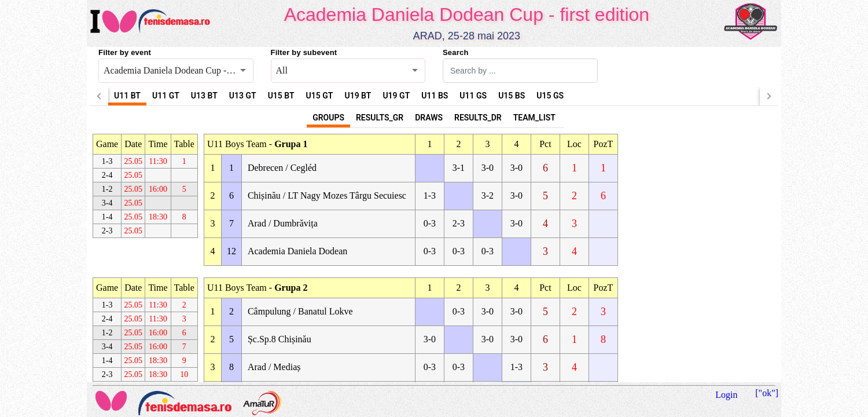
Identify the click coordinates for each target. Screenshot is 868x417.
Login (726, 395)
